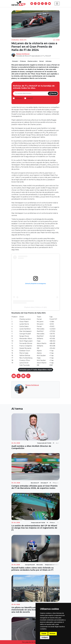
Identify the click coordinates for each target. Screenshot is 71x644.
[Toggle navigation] (57, 4)
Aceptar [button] (44, 634)
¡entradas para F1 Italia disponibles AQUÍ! (36, 370)
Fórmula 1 (19, 98)
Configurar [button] (45, 637)
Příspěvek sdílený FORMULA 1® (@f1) (35, 307)
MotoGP (30, 98)
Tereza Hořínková (23, 54)
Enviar (53, 94)
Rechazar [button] (52, 634)
